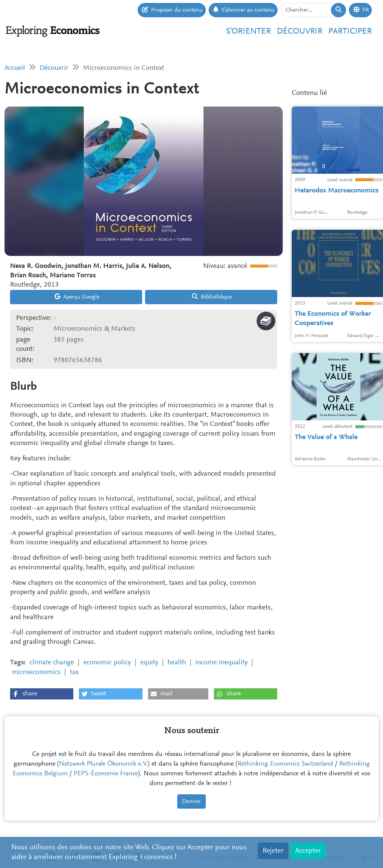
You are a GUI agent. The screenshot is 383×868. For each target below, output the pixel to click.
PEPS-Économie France (106, 774)
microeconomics (36, 672)
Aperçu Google (77, 297)
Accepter (308, 851)
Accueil (15, 68)
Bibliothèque (212, 297)
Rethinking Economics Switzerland (285, 764)
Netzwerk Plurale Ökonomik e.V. (103, 764)
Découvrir (300, 32)
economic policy (107, 663)
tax (74, 672)
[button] (42, 694)
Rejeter (273, 851)
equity (149, 663)
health (177, 663)
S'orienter (248, 32)
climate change (52, 663)
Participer (350, 32)
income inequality (221, 663)
